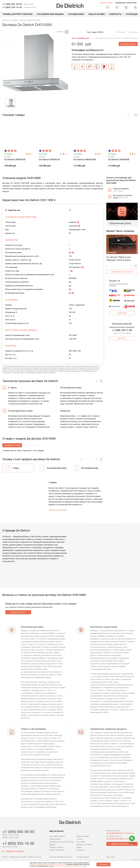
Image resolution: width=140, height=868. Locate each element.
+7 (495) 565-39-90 (12, 4)
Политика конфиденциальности (61, 857)
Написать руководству (122, 844)
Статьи (80, 839)
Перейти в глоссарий (58, 510)
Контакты (81, 850)
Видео (79, 847)
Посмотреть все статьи (122, 272)
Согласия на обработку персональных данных (71, 866)
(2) (31, 154)
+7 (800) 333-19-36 (12, 7)
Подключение (55, 839)
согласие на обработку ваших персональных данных (47, 864)
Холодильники (76, 14)
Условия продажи (83, 857)
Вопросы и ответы (84, 845)
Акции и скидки (106, 3)
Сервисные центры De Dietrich (62, 842)
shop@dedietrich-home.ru (120, 833)
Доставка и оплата (57, 836)
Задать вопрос (18, 612)
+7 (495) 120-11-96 (122, 321)
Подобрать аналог (128, 44)
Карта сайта (111, 857)
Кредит (53, 845)
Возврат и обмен (56, 847)
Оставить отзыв (12, 445)
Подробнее (122, 304)
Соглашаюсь (103, 864)
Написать (122, 329)
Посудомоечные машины (50, 14)
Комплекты (115, 14)
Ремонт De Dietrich (57, 850)
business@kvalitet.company (121, 839)
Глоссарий (81, 842)
